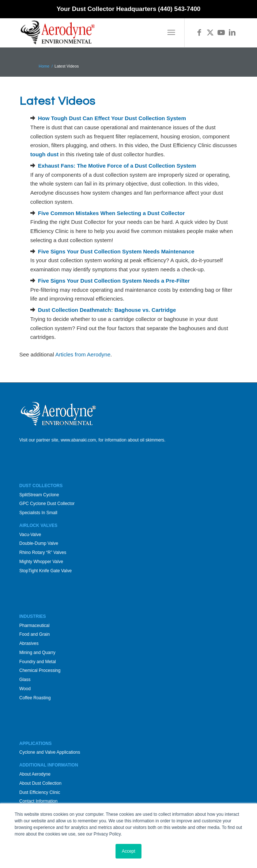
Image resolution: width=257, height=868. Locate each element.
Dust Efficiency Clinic (40, 792)
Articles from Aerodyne (83, 354)
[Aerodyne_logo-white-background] (107, 32)
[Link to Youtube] (221, 32)
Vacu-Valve (30, 535)
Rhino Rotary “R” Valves (43, 552)
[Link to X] (210, 32)
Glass (25, 680)
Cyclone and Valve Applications (50, 752)
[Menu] (171, 32)
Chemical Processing (40, 670)
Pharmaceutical (35, 626)
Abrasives (29, 643)
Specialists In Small (38, 513)
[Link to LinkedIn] (232, 32)
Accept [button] (128, 851)
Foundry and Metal (38, 662)
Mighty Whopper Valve (41, 562)
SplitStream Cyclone (39, 495)
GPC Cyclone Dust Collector (47, 504)
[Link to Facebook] (199, 32)
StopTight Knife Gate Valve (46, 571)
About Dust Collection (40, 783)
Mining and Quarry (37, 653)
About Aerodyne (35, 774)
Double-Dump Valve (39, 543)
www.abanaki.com (78, 440)
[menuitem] (171, 32)
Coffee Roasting (35, 698)
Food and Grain (35, 634)
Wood (25, 689)
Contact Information (39, 801)
